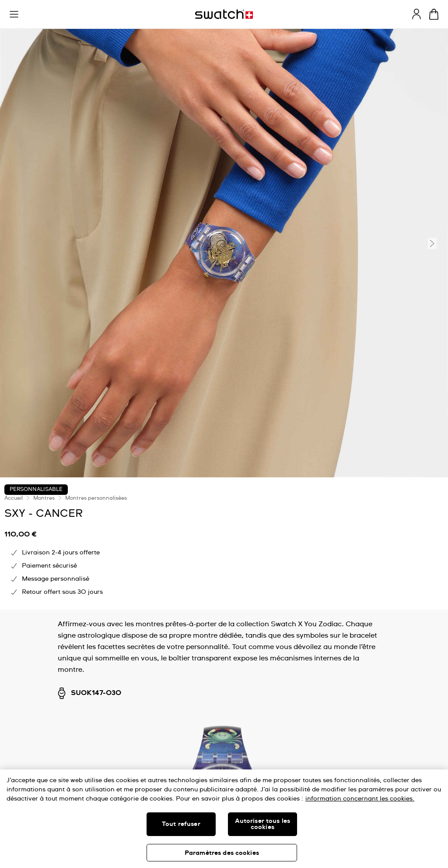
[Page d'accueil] (224, 14)
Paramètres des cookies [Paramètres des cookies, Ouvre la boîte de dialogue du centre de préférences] (222, 853)
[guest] (416, 14)
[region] (224, 819)
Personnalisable (36, 490)
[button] (14, 14)
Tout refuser (181, 824)
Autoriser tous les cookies (263, 824)
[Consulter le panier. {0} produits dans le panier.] (434, 14)
